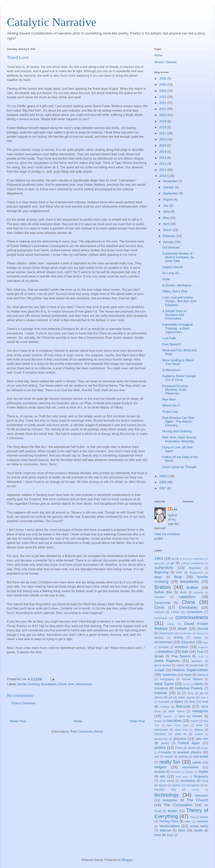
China (188, 602)
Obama (199, 730)
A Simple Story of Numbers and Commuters (174, 315)
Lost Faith (169, 338)
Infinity (199, 684)
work (158, 835)
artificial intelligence (192, 563)
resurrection (84, 684)
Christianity (188, 607)
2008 (163, 482)
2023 (163, 97)
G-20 (201, 656)
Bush (183, 592)
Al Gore (184, 559)
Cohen (175, 612)
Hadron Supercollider (190, 670)
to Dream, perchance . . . (179, 285)
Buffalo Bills (163, 592)
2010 (163, 176)
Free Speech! (172, 344)
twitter (188, 821)
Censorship (162, 603)
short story (182, 777)
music (158, 721)
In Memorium (171, 370)
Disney (200, 633)
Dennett (203, 629)
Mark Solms (176, 711)
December (171, 181)
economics (163, 642)
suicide (195, 790)
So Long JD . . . (173, 273)
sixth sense (167, 781)
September (171, 193)
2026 (163, 79)
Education (188, 642)
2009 (163, 476)
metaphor (200, 711)
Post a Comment (23, 703)
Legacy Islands (173, 267)
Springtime (193, 785)
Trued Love (170, 412)
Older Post (137, 721)
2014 (163, 152)
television (202, 796)
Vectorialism (169, 826)
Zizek (170, 835)
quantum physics (189, 752)
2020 (163, 115)
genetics (197, 661)
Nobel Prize (181, 730)
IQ (179, 693)
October (169, 187)
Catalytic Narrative (52, 22)
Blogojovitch (196, 573)
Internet (161, 693)
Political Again (189, 743)
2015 (163, 145)
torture (204, 817)
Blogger (127, 860)
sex (163, 776)
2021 (163, 109)
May (166, 218)
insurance (161, 688)
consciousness (192, 617)
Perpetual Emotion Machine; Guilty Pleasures (175, 390)
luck (205, 702)
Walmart (165, 830)
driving (178, 637)
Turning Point (169, 821)
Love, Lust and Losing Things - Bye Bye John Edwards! (179, 301)
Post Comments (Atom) (87, 732)
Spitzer (176, 785)
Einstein (164, 647)
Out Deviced (171, 247)
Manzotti (183, 706)
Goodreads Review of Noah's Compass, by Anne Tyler (178, 257)
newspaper (161, 730)
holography (167, 679)
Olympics (160, 734)
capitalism (187, 597)
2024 (163, 91)
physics (180, 739)
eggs (205, 642)
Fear (200, 652)
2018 (163, 127)
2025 (163, 85)
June (167, 212)
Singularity (201, 776)
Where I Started (165, 62)
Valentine (202, 821)
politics (160, 748)
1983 (159, 558)
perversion (161, 739)
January (169, 242)
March (168, 230)
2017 (163, 133)
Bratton (163, 587)
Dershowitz (185, 633)
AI (173, 559)
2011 (163, 170)
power (192, 748)
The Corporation (178, 805)
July (166, 206)
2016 (163, 139)
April (167, 224)
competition (194, 612)
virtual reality (199, 826)
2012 (163, 164)
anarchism (198, 559)
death (182, 629)
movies (197, 716)
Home (78, 721)
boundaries (49, 684)
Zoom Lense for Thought (179, 467)
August (168, 199)
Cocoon (159, 612)
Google (159, 670)
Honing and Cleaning (177, 431)
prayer (205, 748)
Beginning (161, 572)
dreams (159, 638)
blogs (158, 577)
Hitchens (203, 675)
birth (179, 572)
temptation (170, 800)
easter (198, 638)
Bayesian (195, 568)
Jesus (159, 697)
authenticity (164, 568)
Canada (159, 597)
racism (169, 757)
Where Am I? (171, 406)
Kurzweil (164, 702)
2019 (163, 121)
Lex (175, 509)
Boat (178, 577)
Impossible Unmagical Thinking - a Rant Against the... (178, 328)
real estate (201, 757)
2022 (163, 103)
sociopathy (188, 781)
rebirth (197, 763)
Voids (166, 279)
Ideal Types (164, 684)
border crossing (29, 684)
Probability (165, 752)
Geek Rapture (167, 661)
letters (179, 702)
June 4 (204, 698)
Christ (62, 684)
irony (190, 693)
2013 (163, 158)
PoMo (179, 748)
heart (188, 675)
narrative (174, 721)
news (199, 725)
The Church (197, 800)
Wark (182, 830)
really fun (170, 762)
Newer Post (18, 721)
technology (167, 795)
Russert (189, 772)
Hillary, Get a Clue (175, 291)
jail (202, 693)
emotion (182, 647)
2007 (163, 488)
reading (183, 757)
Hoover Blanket (192, 679)
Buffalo (192, 588)
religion (160, 767)
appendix (159, 563)
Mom (182, 716)
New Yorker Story (178, 725)
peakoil (199, 734)
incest (186, 684)
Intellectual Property (189, 688)
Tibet (193, 817)
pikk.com (202, 739)
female (159, 656)
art (172, 563)
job (170, 697)
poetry (165, 743)
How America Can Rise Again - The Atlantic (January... (178, 422)
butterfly (199, 592)
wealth (198, 830)
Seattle (203, 772)
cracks (171, 624)
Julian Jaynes (186, 697)
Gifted (180, 665)
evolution (166, 652)
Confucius (161, 618)
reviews (160, 772)
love (71, 684)
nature (194, 721)
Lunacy (165, 707)
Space (163, 785)
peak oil (180, 734)
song (205, 781)
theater (173, 811)
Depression (166, 633)
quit (157, 757)
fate (185, 652)
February (170, 236)
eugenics (203, 647)
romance (176, 772)
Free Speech (181, 656)
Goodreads (197, 665)
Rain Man (169, 399)
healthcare (170, 675)
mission (168, 716)
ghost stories (163, 665)
